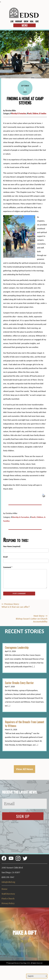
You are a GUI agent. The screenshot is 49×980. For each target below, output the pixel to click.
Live (12, 21)
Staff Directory (8, 894)
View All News (24, 769)
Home (4, 889)
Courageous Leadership (17, 647)
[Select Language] (37, 976)
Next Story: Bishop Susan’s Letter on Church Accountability (32, 619)
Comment (8, 567)
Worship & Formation (19, 113)
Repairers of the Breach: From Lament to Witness (24, 724)
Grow (26, 21)
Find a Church (8, 899)
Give (37, 21)
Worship (19, 21)
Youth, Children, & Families (37, 113)
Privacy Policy (8, 903)
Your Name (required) (12, 546)
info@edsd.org (8, 882)
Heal (32, 21)
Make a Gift (25, 933)
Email (5, 557)
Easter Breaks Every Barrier (19, 683)
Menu (25, 25)
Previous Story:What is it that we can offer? (16, 605)
